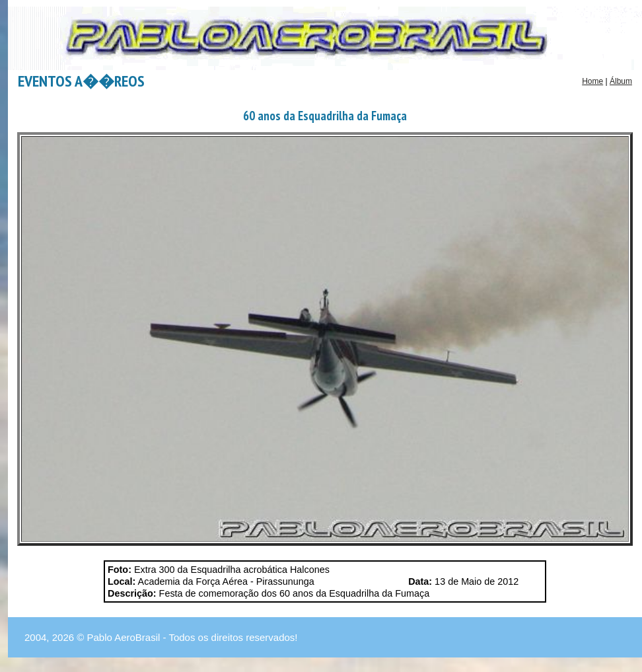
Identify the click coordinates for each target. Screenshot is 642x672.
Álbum (621, 81)
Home (592, 81)
